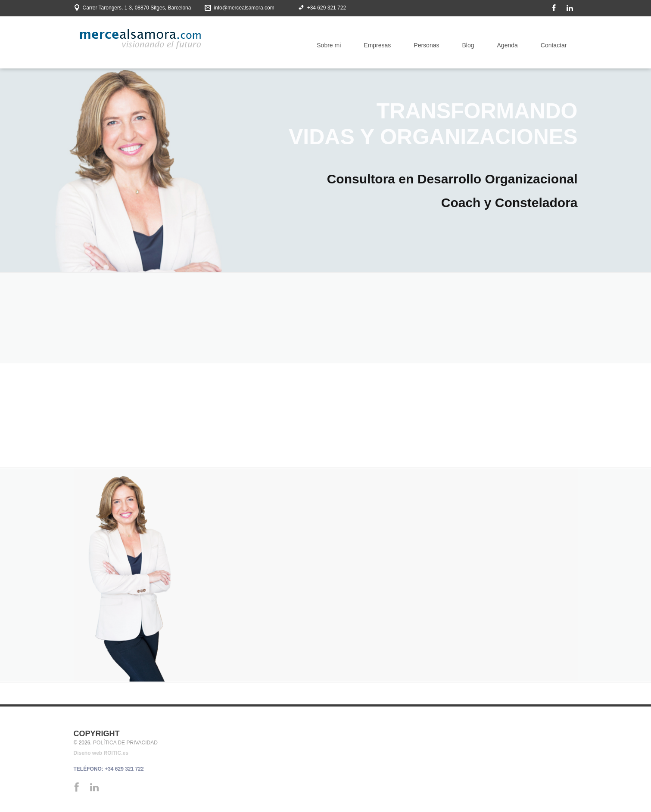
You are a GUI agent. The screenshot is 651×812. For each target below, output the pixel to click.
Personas (426, 45)
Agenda (508, 45)
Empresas (377, 45)
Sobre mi (329, 45)
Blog (468, 45)
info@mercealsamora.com (244, 8)
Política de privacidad (125, 743)
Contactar (554, 45)
